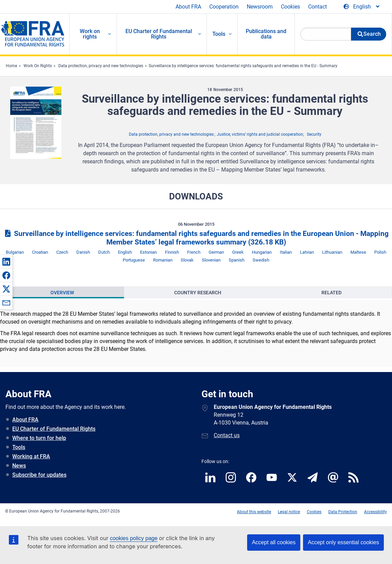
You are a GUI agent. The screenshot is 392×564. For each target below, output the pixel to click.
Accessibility (375, 512)
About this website (254, 512)
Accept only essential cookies (343, 542)
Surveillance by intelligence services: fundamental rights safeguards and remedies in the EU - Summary (243, 66)
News (19, 466)
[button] (6, 262)
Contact (318, 7)
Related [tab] (331, 293)
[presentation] (62, 293)
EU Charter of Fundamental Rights (54, 429)
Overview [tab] (62, 293)
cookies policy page (134, 538)
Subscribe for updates (39, 475)
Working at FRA (31, 456)
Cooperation (224, 7)
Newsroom (260, 7)
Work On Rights (38, 66)
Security (314, 134)
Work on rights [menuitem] (90, 34)
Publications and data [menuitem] (266, 34)
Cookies (290, 7)
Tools (19, 447)
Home (11, 66)
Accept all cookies (274, 542)
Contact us (227, 435)
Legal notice (289, 512)
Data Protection (343, 512)
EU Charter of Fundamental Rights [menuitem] (159, 34)
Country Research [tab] (198, 293)
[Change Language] (362, 7)
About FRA (188, 7)
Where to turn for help (39, 438)
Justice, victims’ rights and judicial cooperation (260, 134)
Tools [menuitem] (219, 34)
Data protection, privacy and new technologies (101, 66)
